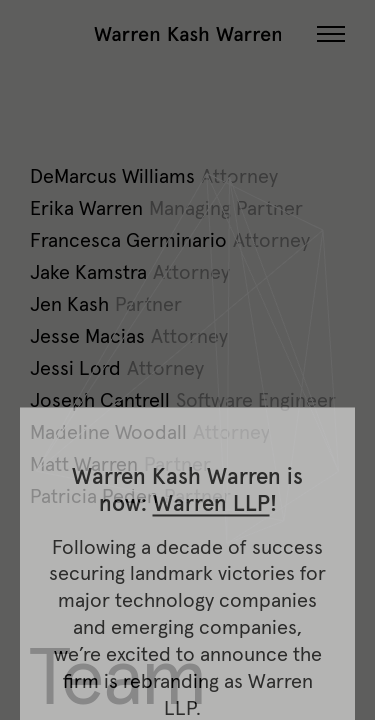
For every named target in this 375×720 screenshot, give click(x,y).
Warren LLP (211, 651)
